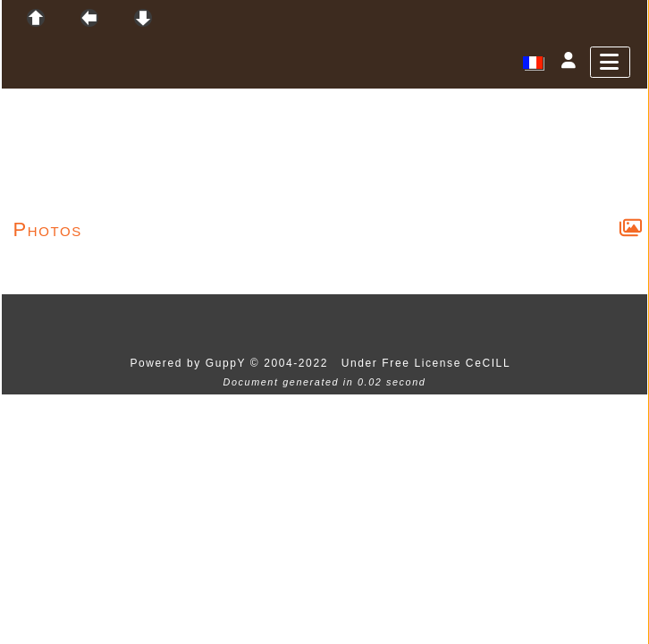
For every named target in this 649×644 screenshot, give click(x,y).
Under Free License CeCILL (428, 363)
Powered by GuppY (190, 363)
